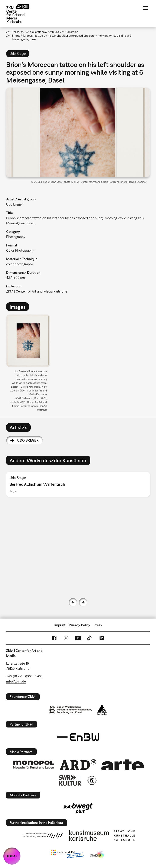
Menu (146, 8)
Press (98, 625)
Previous (73, 602)
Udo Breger (28, 440)
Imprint (60, 625)
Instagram (66, 638)
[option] (30, 364)
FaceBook (54, 638)
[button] (78, 133)
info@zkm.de (16, 681)
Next (83, 602)
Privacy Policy (80, 625)
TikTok (90, 638)
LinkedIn (102, 638)
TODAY (12, 856)
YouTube (78, 638)
